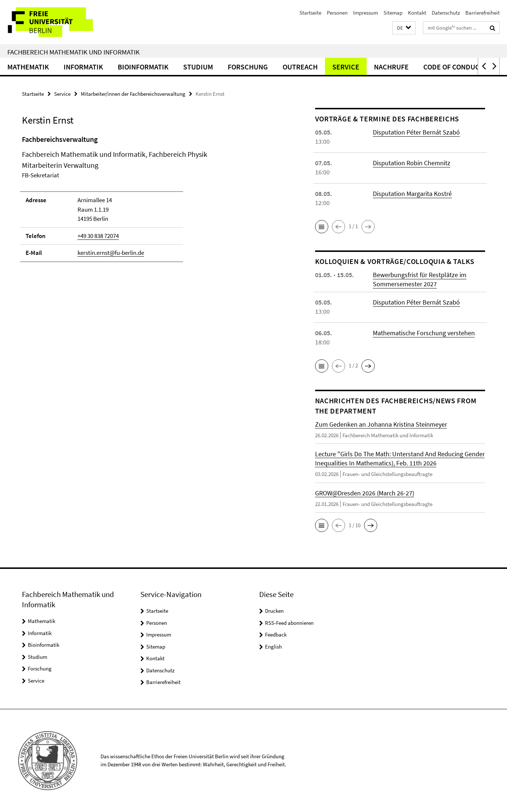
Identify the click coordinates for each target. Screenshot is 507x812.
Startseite (310, 13)
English (273, 647)
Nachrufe (391, 67)
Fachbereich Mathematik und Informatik (73, 52)
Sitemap (393, 13)
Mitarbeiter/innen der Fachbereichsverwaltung (133, 94)
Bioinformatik (143, 67)
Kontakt (417, 13)
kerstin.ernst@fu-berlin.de (111, 253)
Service (346, 67)
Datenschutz (446, 13)
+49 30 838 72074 (98, 236)
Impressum (366, 13)
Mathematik (28, 67)
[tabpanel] (155, 202)
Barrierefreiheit (483, 13)
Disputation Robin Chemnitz (412, 163)
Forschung (248, 67)
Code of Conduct (453, 67)
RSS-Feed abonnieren (289, 623)
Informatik (83, 67)
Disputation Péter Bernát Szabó (416, 132)
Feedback (276, 635)
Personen (337, 13)
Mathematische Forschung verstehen (424, 333)
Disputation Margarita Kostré (412, 194)
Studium (198, 67)
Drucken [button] (274, 611)
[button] (404, 28)
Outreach (300, 67)
